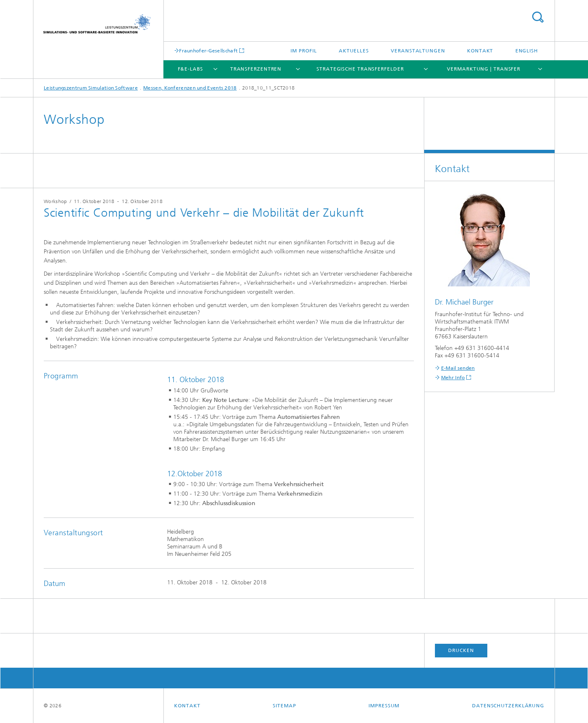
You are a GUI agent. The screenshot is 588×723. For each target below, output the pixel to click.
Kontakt (480, 51)
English (527, 51)
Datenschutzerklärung (508, 706)
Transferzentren (256, 69)
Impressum (384, 706)
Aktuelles (354, 51)
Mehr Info (453, 378)
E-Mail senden (458, 368)
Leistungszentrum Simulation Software (91, 88)
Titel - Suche (538, 17)
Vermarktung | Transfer (484, 69)
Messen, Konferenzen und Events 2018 (190, 88)
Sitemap (284, 706)
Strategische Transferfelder (360, 69)
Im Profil (303, 51)
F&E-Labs (190, 69)
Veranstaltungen (418, 51)
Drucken (461, 650)
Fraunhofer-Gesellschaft (208, 51)
